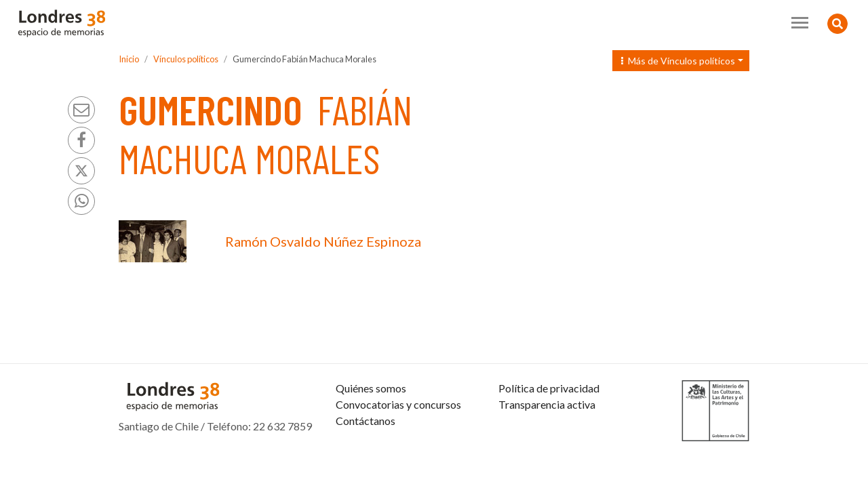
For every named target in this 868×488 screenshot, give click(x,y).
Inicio (129, 59)
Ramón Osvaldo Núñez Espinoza (323, 241)
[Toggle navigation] (800, 23)
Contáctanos (366, 421)
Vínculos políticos (186, 59)
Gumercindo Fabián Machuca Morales (304, 59)
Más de (678, 61)
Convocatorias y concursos (398, 404)
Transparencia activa (547, 404)
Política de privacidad (549, 388)
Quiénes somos (371, 388)
